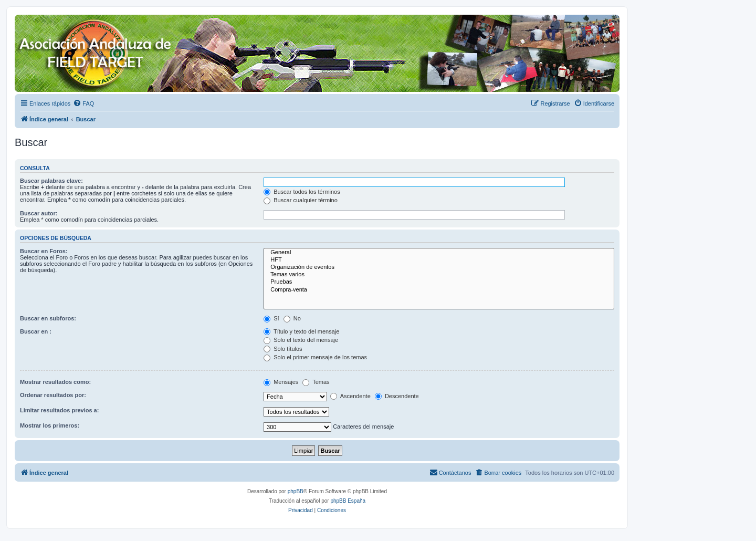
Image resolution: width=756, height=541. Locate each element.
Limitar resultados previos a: (59, 410)
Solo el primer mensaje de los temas (315, 357)
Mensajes (281, 382)
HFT (439, 260)
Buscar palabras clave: (51, 181)
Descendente (397, 396)
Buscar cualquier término (301, 200)
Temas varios (439, 275)
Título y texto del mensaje (301, 331)
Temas (316, 382)
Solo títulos (283, 349)
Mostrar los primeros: (50, 425)
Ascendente (350, 396)
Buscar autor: (39, 213)
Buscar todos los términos (302, 192)
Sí (271, 318)
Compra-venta (439, 290)
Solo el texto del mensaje (301, 340)
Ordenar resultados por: (53, 395)
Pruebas (439, 282)
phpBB (296, 491)
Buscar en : (36, 331)
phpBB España (348, 501)
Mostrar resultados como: (55, 382)
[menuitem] (83, 103)
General (439, 253)
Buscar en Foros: (44, 251)
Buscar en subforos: (48, 318)
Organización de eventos (439, 267)
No (292, 318)
